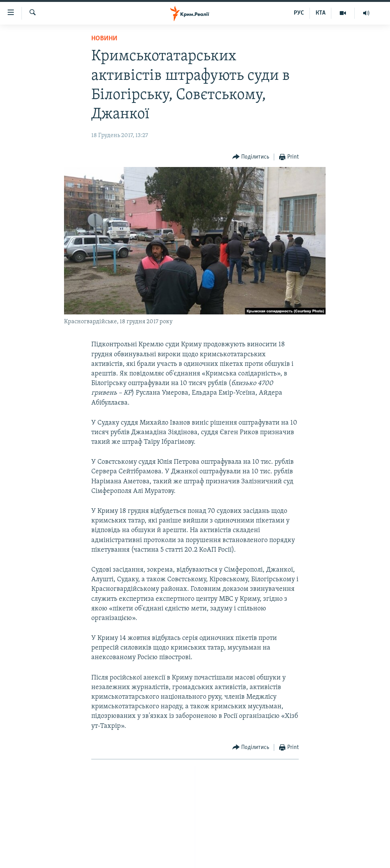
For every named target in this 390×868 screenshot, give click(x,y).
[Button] (251, 157)
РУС (299, 13)
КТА (321, 13)
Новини (104, 39)
